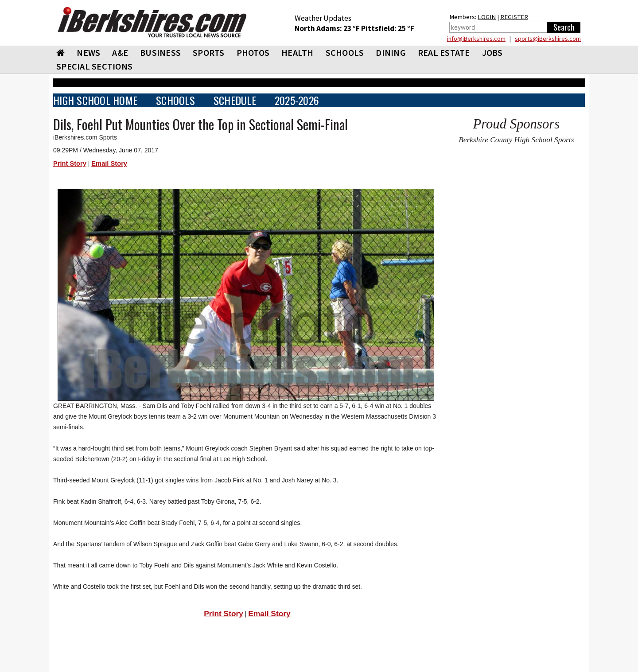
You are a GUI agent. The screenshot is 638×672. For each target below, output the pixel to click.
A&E (120, 52)
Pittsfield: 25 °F (388, 28)
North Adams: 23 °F (328, 28)
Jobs (492, 52)
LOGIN (487, 17)
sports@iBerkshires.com (548, 39)
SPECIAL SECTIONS (94, 66)
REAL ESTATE (444, 52)
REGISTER (514, 17)
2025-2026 (297, 100)
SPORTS (209, 52)
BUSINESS (160, 52)
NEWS (88, 52)
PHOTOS (253, 52)
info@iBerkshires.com (476, 39)
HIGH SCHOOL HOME (95, 100)
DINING (391, 52)
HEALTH (298, 52)
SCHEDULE (235, 100)
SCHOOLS (345, 52)
